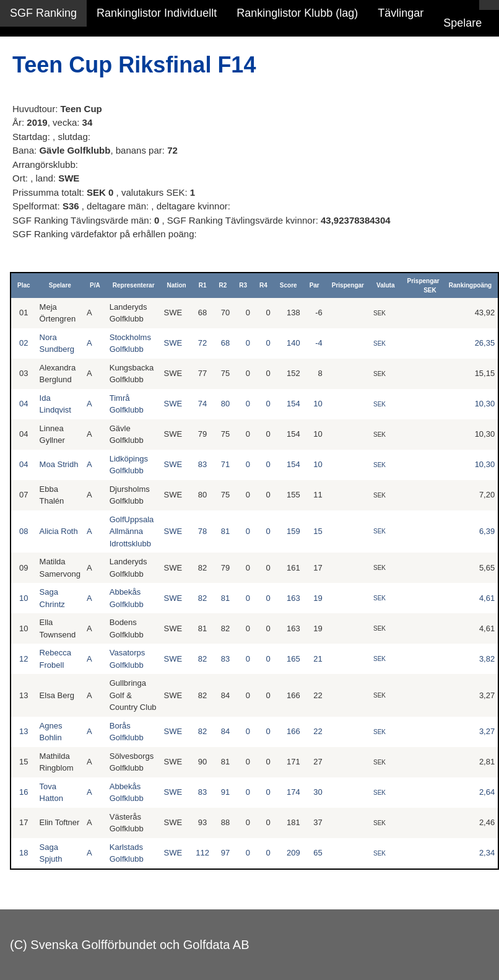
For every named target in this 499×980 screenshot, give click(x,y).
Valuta (385, 285)
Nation (177, 285)
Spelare (462, 23)
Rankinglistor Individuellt (157, 13)
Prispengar (348, 285)
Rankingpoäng (470, 285)
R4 (263, 285)
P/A (95, 285)
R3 (243, 285)
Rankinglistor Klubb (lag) (297, 13)
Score (289, 285)
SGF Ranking (43, 13)
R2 (223, 285)
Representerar (134, 285)
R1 (203, 285)
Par (315, 285)
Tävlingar (401, 13)
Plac (24, 285)
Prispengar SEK (423, 286)
